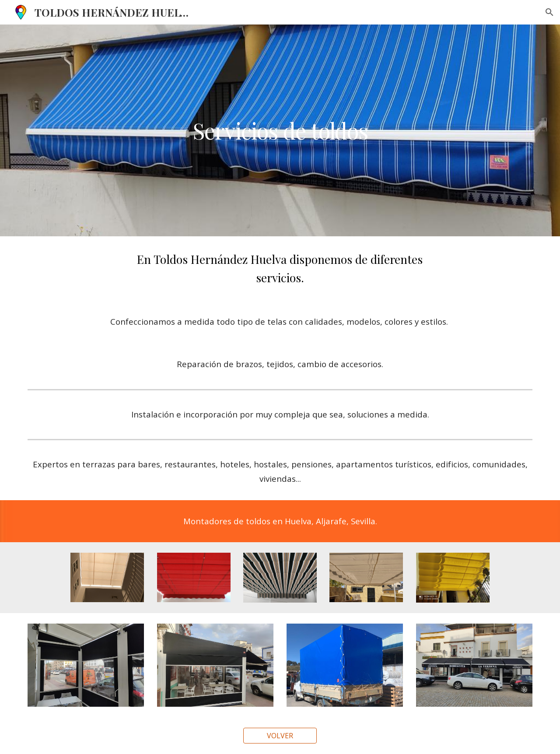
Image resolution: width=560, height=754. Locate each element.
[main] (280, 130)
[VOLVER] (280, 736)
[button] (549, 12)
